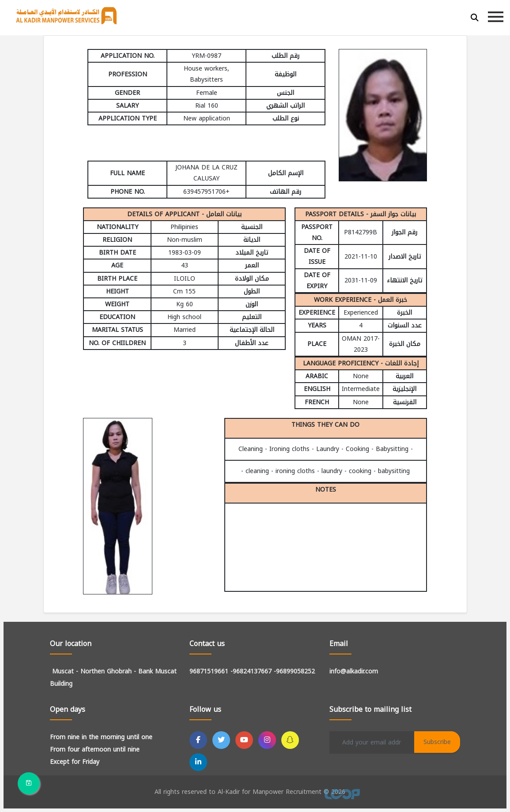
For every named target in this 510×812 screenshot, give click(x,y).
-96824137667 (251, 671)
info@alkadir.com (354, 671)
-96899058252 (294, 671)
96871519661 (209, 671)
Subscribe (437, 742)
